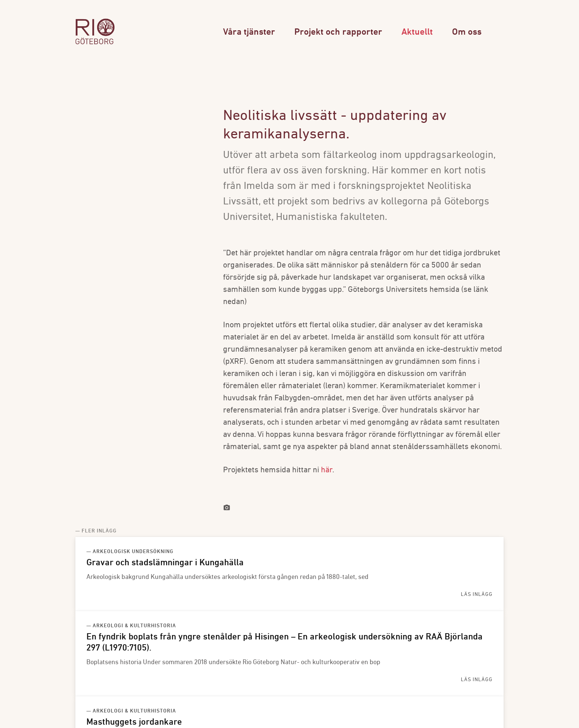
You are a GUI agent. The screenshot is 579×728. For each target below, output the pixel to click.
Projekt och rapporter (338, 32)
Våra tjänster (249, 32)
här (327, 470)
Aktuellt (417, 32)
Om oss (467, 32)
